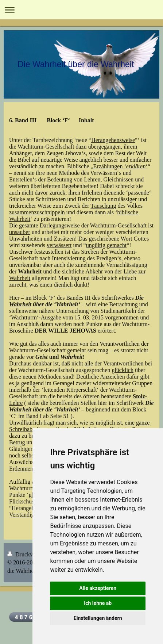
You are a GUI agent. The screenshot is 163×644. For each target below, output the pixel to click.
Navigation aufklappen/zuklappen (81, 10)
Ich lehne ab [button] (98, 603)
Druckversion (28, 554)
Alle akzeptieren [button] (98, 588)
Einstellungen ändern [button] (98, 618)
